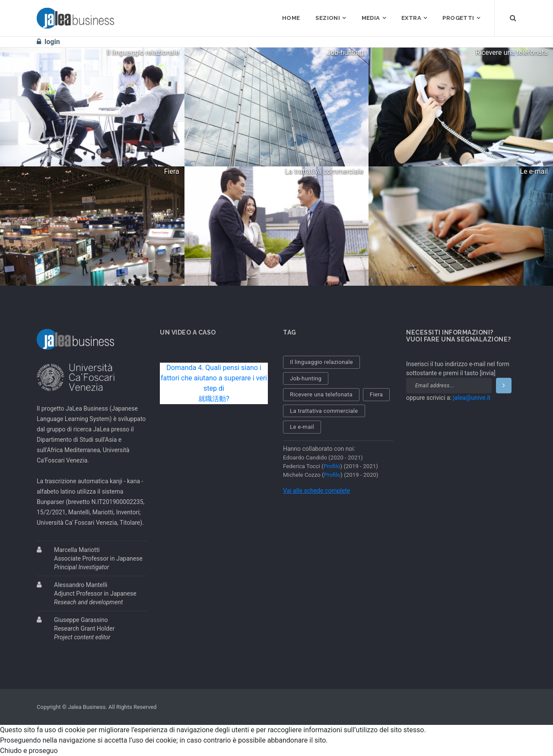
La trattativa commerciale (324, 411)
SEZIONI (328, 18)
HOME (291, 18)
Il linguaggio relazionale (321, 362)
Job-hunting (306, 378)
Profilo (332, 466)
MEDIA (371, 18)
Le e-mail (302, 427)
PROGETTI (458, 18)
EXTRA (411, 18)
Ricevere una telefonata (321, 394)
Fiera (376, 394)
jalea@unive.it (472, 398)
